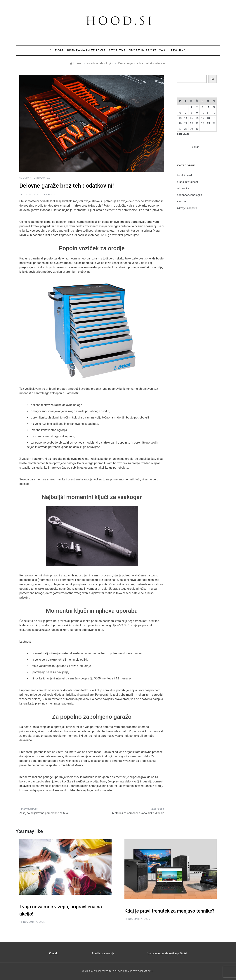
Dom (59, 50)
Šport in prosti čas (147, 50)
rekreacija (183, 188)
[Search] (212, 79)
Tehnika (178, 50)
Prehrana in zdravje (86, 50)
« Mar (195, 147)
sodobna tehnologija (35, 178)
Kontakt (54, 953)
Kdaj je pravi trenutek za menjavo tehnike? (169, 911)
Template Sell (145, 971)
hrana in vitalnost (188, 182)
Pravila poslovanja (103, 953)
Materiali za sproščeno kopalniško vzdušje (138, 813)
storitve (182, 201)
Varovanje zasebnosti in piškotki (167, 953)
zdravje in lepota (187, 208)
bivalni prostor (186, 175)
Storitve (117, 50)
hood (52, 195)
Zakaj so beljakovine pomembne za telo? (44, 813)
